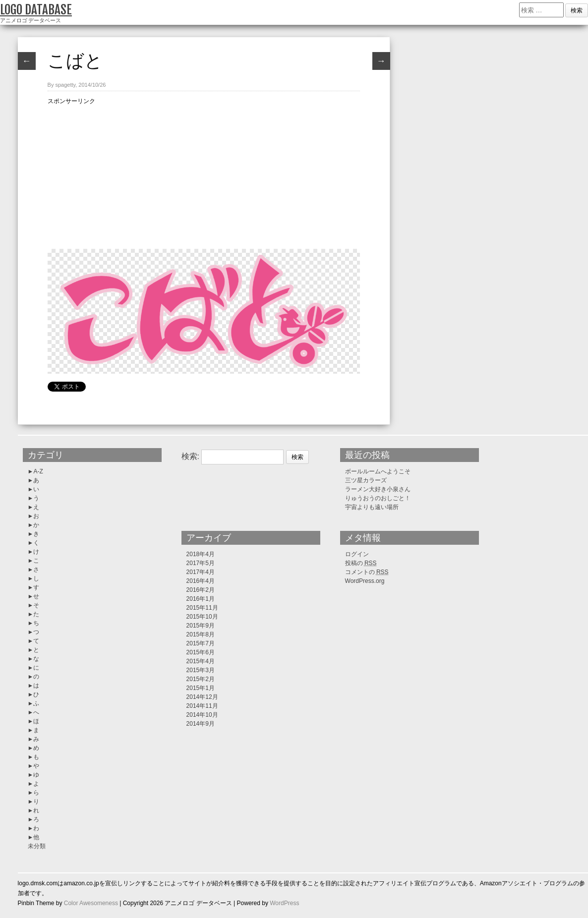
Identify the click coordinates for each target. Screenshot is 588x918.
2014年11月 (202, 706)
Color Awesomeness (91, 903)
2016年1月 (201, 599)
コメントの (367, 572)
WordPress (284, 903)
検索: (190, 456)
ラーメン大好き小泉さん (378, 489)
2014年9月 (201, 724)
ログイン (357, 554)
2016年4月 (201, 581)
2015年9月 (201, 626)
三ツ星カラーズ (366, 480)
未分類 (37, 846)
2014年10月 (202, 715)
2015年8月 (201, 634)
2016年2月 (201, 590)
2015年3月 (201, 670)
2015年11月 (202, 608)
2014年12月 (202, 697)
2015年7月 (201, 643)
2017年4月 (201, 572)
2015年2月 (201, 679)
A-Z (38, 471)
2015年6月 (201, 652)
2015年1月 (201, 688)
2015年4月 (201, 661)
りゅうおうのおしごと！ (378, 498)
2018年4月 (201, 554)
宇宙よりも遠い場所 (372, 507)
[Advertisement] (204, 175)
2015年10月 (202, 617)
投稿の (361, 563)
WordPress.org (365, 581)
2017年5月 (201, 563)
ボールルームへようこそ (378, 471)
